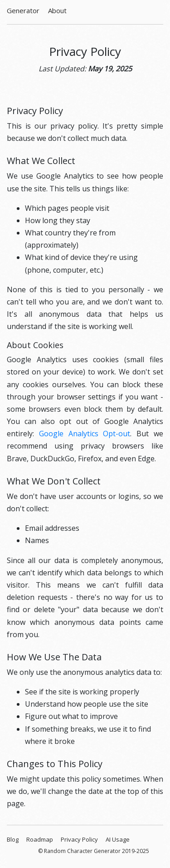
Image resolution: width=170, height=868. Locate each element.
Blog (13, 839)
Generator (23, 10)
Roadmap (40, 839)
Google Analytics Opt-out (85, 434)
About (57, 10)
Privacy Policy (79, 839)
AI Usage (118, 839)
